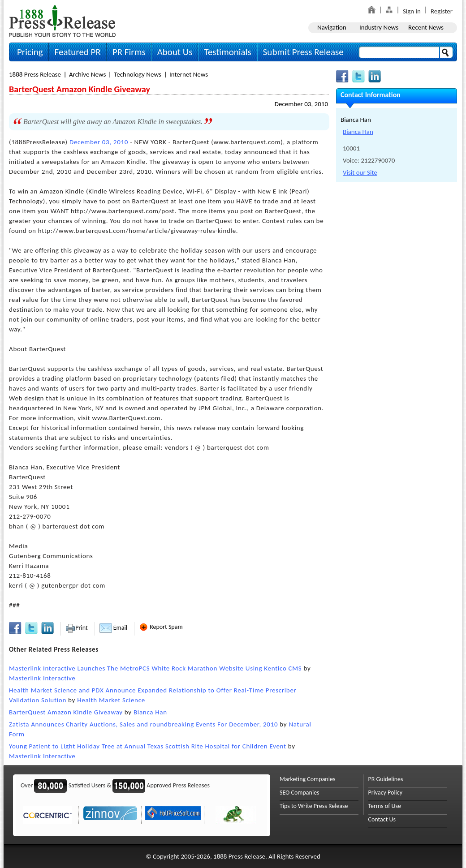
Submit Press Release (303, 52)
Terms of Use (385, 806)
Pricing (30, 52)
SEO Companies (300, 793)
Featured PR (78, 52)
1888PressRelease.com (62, 21)
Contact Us (382, 819)
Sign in (412, 11)
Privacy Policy (386, 793)
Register (442, 11)
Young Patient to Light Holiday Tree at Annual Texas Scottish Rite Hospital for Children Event (148, 746)
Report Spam (161, 627)
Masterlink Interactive (42, 678)
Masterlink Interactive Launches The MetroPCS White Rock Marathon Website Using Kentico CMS (155, 668)
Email (113, 628)
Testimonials (227, 52)
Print (76, 628)
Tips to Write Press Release (314, 806)
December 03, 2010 (301, 104)
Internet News (189, 74)
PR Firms (129, 52)
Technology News (138, 74)
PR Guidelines (386, 779)
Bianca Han (150, 712)
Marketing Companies (307, 779)
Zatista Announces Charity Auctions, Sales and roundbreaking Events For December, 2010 (143, 724)
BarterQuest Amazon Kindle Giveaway (66, 712)
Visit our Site (360, 172)
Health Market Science (111, 700)
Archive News (87, 74)
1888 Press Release (35, 74)
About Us (175, 52)
